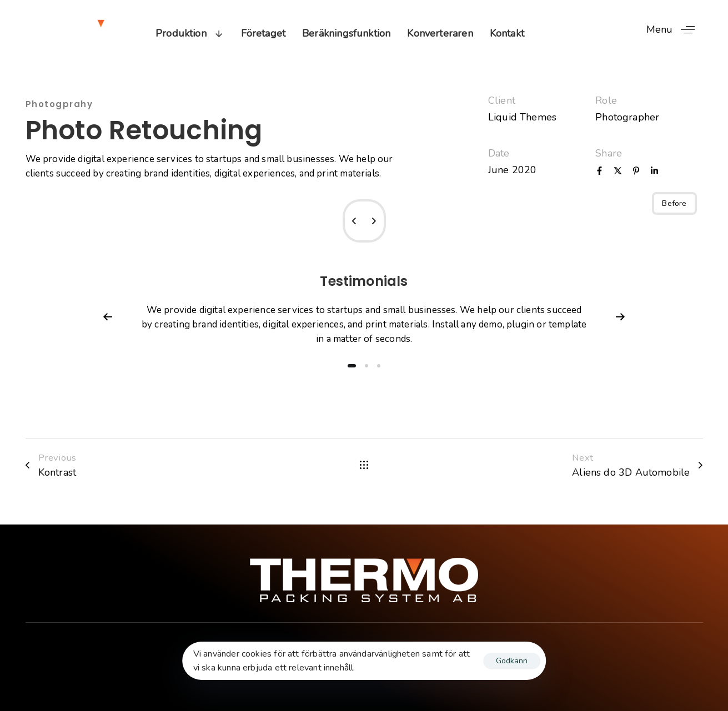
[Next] (620, 317)
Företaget (263, 33)
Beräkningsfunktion (346, 33)
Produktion (190, 33)
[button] (675, 30)
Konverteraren (440, 33)
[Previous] (108, 317)
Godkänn (512, 661)
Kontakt (507, 33)
